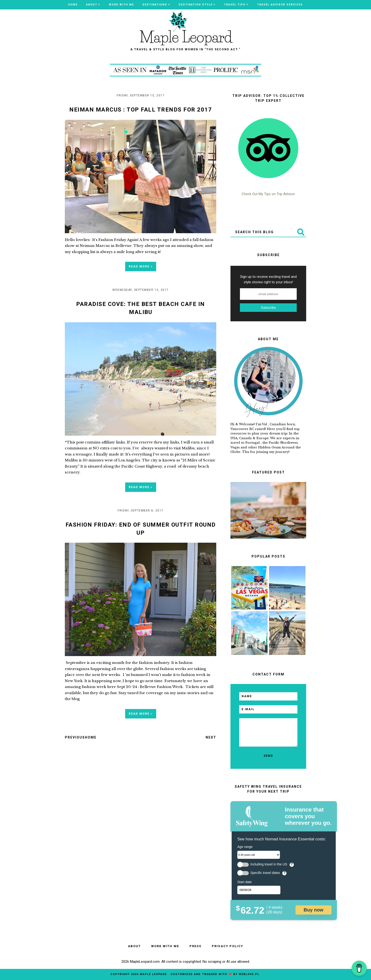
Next (211, 737)
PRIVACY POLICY (227, 946)
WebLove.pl (249, 974)
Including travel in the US (269, 864)
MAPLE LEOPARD (154, 974)
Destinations (155, 5)
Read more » (141, 266)
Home (73, 5)
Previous (75, 737)
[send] (268, 756)
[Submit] (300, 232)
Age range (245, 847)
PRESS (195, 946)
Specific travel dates (265, 873)
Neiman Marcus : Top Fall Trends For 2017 (141, 110)
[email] (268, 709)
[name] (268, 696)
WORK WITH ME (121, 5)
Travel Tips (235, 5)
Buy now (313, 910)
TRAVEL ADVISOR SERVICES (280, 5)
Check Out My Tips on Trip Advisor (268, 194)
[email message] (268, 732)
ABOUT (92, 5)
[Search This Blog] (263, 232)
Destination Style (196, 5)
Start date (245, 882)
